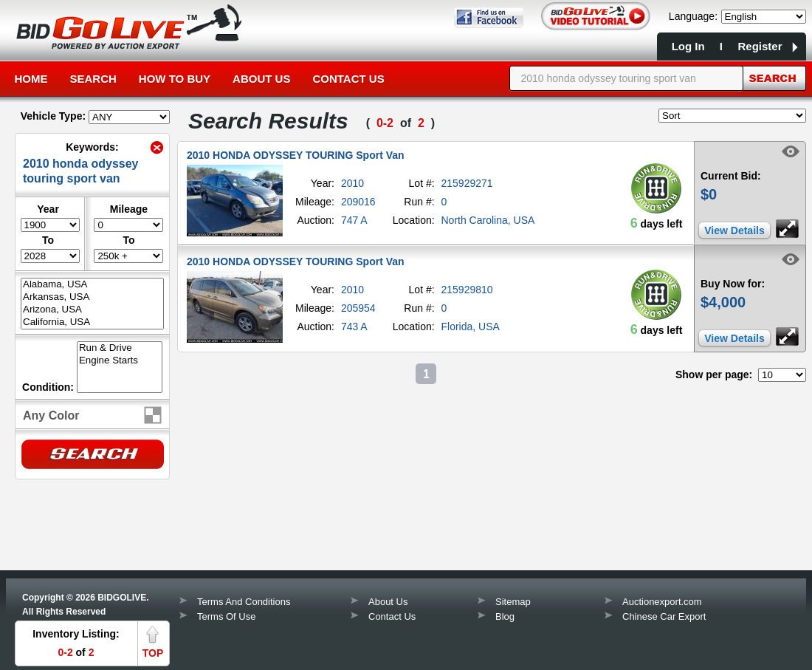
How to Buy (175, 79)
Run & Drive (120, 348)
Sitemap (513, 602)
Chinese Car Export (664, 616)
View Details (734, 230)
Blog (505, 616)
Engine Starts (120, 361)
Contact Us (348, 79)
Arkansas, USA (92, 297)
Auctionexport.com (662, 602)
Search (93, 79)
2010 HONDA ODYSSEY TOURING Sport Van (296, 155)
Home (31, 79)
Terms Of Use (226, 616)
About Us (261, 79)
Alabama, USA (92, 285)
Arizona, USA (92, 310)
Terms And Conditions (244, 602)
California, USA (92, 322)
